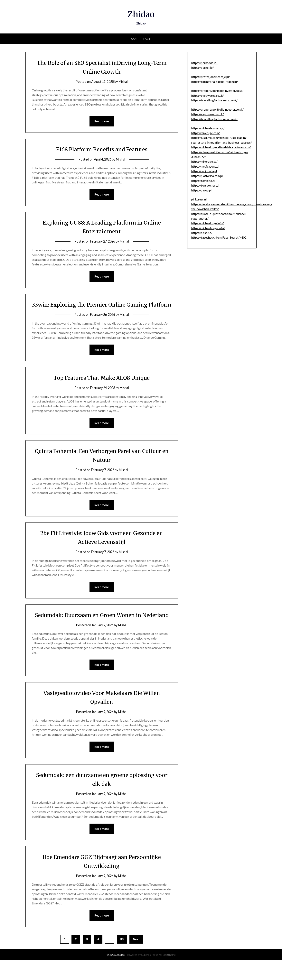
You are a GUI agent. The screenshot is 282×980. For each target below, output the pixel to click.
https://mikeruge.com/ (206, 133)
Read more (102, 121)
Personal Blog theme (164, 974)
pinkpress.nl (199, 199)
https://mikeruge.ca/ (204, 162)
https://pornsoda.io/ (204, 63)
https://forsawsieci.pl (205, 185)
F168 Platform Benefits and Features (102, 149)
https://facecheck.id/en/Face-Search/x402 (219, 237)
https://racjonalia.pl (204, 171)
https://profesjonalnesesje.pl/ (211, 77)
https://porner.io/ (203, 68)
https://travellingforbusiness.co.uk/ (214, 100)
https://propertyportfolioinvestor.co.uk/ (217, 91)
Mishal (124, 82)
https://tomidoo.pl (203, 181)
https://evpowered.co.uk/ (208, 96)
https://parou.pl (201, 190)
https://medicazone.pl (205, 166)
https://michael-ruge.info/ (208, 228)
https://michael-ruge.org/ (208, 128)
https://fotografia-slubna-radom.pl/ (215, 82)
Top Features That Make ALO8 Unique (102, 387)
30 (122, 959)
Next (136, 959)
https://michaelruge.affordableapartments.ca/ (221, 147)
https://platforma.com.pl (207, 176)
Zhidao (141, 14)
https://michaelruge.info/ (208, 223)
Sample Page (141, 39)
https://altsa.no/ (202, 233)
